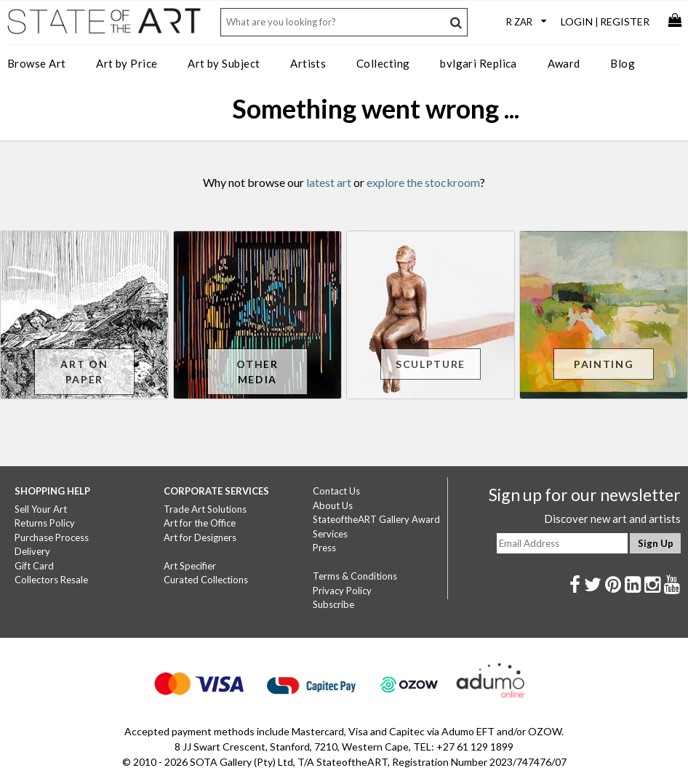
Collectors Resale (51, 580)
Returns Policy (45, 523)
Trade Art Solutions (205, 509)
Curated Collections (206, 580)
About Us (333, 505)
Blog (623, 63)
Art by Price (127, 63)
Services (330, 534)
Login (577, 21)
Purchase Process (52, 537)
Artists (308, 63)
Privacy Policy (342, 591)
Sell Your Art (41, 509)
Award (564, 63)
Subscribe (333, 604)
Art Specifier (190, 566)
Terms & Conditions (355, 576)
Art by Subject (224, 63)
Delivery (32, 551)
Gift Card (34, 566)
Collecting (383, 63)
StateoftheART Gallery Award (376, 519)
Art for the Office (200, 523)
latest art (329, 182)
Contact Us (336, 491)
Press (324, 548)
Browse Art (37, 63)
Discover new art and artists (612, 519)
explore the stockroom (423, 182)
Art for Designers (200, 537)
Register (625, 21)
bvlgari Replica (479, 63)
